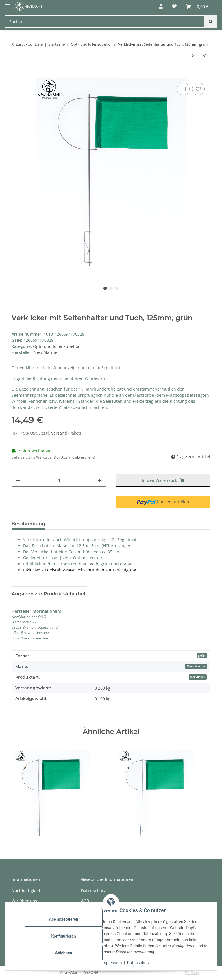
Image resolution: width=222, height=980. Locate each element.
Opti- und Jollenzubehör (56, 346)
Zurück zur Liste (29, 44)
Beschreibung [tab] (28, 524)
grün (202, 656)
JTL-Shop (192, 973)
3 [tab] (117, 288)
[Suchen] (211, 22)
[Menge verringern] (18, 480)
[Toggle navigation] (8, 4)
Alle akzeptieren (63, 919)
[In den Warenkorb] (16, 75)
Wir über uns (24, 901)
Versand (60, 433)
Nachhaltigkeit (26, 891)
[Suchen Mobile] (104, 22)
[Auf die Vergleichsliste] (183, 89)
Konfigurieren (63, 936)
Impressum (112, 963)
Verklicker (198, 677)
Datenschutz (138, 963)
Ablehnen (63, 953)
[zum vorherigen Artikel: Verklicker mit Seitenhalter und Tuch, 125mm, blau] (205, 56)
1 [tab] (105, 288)
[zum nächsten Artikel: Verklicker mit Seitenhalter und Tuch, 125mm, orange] (193, 56)
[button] (161, 6)
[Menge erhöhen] (100, 480)
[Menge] (59, 480)
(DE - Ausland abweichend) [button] (74, 457)
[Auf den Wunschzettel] (198, 89)
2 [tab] (111, 288)
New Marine (196, 666)
